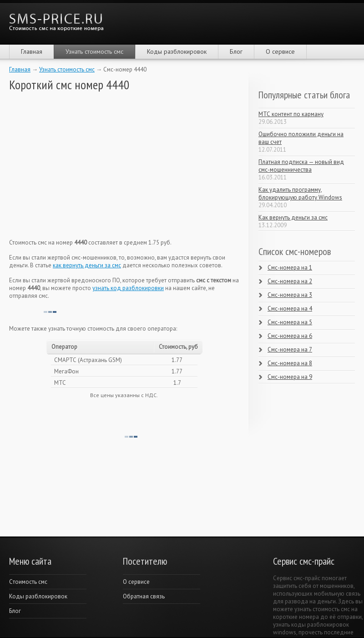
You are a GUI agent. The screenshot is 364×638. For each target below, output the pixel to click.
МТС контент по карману (291, 114)
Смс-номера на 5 (290, 322)
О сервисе (280, 51)
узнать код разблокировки (128, 288)
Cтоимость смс (28, 582)
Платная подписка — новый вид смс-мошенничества (301, 166)
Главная (32, 51)
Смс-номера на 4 (290, 309)
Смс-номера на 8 (290, 363)
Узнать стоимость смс (94, 51)
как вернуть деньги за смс (87, 265)
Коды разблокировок (177, 51)
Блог (236, 51)
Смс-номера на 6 (290, 336)
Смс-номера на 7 (290, 350)
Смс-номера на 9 (290, 377)
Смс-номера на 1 (290, 268)
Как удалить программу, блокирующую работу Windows (300, 194)
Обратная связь (144, 596)
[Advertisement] (77, 165)
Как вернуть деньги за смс (293, 217)
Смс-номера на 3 (290, 295)
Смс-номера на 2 (290, 281)
